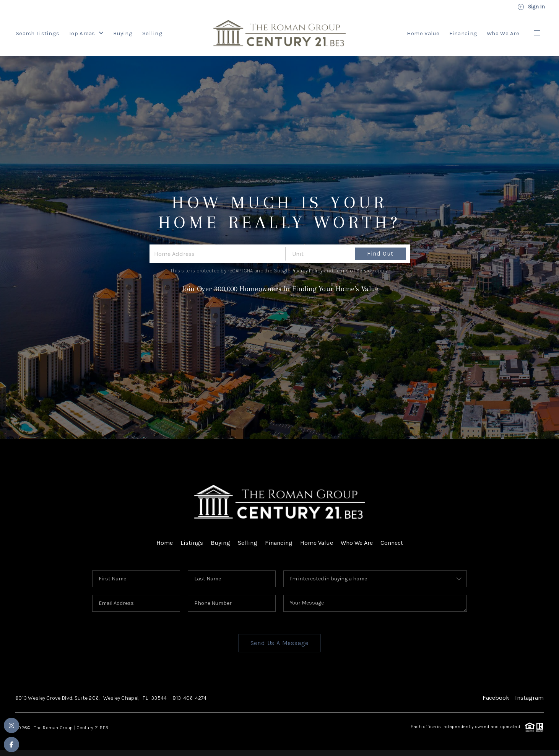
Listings (192, 543)
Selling (152, 33)
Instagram (529, 698)
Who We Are (503, 33)
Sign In (531, 7)
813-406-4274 (189, 698)
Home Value (423, 33)
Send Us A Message (280, 643)
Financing (463, 33)
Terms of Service (354, 271)
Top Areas (86, 33)
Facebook (496, 698)
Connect (392, 543)
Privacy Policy (307, 271)
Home (165, 543)
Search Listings (37, 33)
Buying (123, 33)
